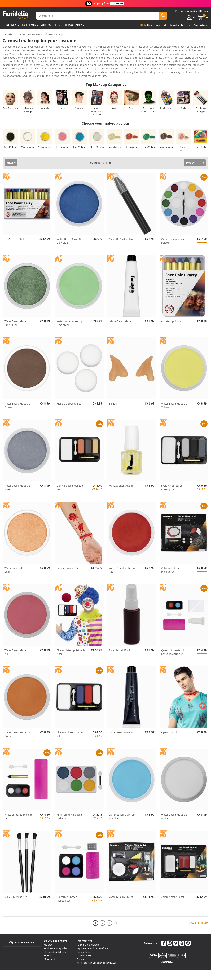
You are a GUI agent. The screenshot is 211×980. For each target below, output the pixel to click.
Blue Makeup (80, 137)
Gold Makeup (114, 137)
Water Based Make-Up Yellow (174, 396)
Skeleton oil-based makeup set (172, 478)
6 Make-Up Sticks (171, 312)
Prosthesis (80, 98)
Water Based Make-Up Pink (17, 642)
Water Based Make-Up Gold (17, 560)
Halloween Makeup (28, 100)
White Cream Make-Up (122, 312)
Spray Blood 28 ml (119, 641)
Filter (10, 153)
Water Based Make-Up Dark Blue (70, 231)
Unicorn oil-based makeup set (67, 889)
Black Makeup (10, 137)
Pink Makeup (62, 137)
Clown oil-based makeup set (71, 724)
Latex (62, 98)
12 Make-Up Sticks (15, 229)
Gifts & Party (73, 25)
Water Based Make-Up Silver (17, 478)
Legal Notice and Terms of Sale (92, 939)
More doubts (51, 949)
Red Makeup (131, 137)
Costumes (10, 25)
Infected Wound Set (68, 558)
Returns (48, 946)
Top (141, 25)
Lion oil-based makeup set (70, 478)
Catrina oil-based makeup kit (171, 560)
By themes (29, 25)
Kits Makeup (166, 98)
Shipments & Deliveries (56, 942)
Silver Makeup (97, 137)
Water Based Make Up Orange (17, 724)
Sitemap (81, 949)
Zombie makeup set (173, 887)
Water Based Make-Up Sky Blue (122, 807)
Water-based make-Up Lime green (70, 313)
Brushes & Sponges (201, 100)
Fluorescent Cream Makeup (149, 100)
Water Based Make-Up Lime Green (17, 313)
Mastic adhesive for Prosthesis (97, 102)
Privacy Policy (84, 942)
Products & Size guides (55, 939)
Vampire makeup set (121, 887)
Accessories (50, 25)
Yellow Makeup (45, 137)
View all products (198, 913)
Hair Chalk (201, 137)
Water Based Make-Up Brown (17, 396)
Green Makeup (149, 137)
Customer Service (22, 933)
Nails (183, 98)
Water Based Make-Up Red (122, 560)
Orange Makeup (183, 139)
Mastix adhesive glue (121, 476)
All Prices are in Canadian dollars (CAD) (96, 953)
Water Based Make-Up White (174, 807)
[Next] (116, 913)
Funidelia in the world (88, 935)
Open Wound (169, 723)
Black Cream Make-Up (122, 723)
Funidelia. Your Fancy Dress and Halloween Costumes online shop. (15, 15)
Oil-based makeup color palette (175, 231)
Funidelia (7, 34)
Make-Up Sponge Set (69, 394)
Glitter (131, 98)
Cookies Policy (84, 946)
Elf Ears (113, 394)
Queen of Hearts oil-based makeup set (173, 642)
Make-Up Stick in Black (122, 229)
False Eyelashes (10, 98)
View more (12, 66)
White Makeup (28, 137)
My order (49, 935)
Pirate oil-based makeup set (18, 807)
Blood (114, 98)
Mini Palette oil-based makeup (69, 807)
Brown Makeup (166, 137)
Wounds (45, 98)
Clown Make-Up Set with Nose (71, 642)
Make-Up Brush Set (16, 887)
